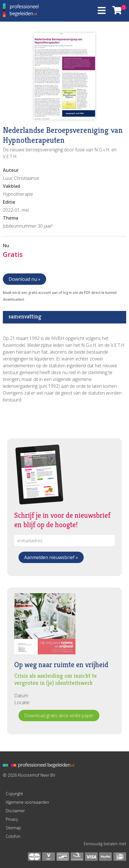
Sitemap (13, 828)
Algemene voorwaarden (27, 802)
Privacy (12, 819)
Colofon (13, 836)
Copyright (14, 794)
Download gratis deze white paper (59, 716)
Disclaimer (15, 811)
